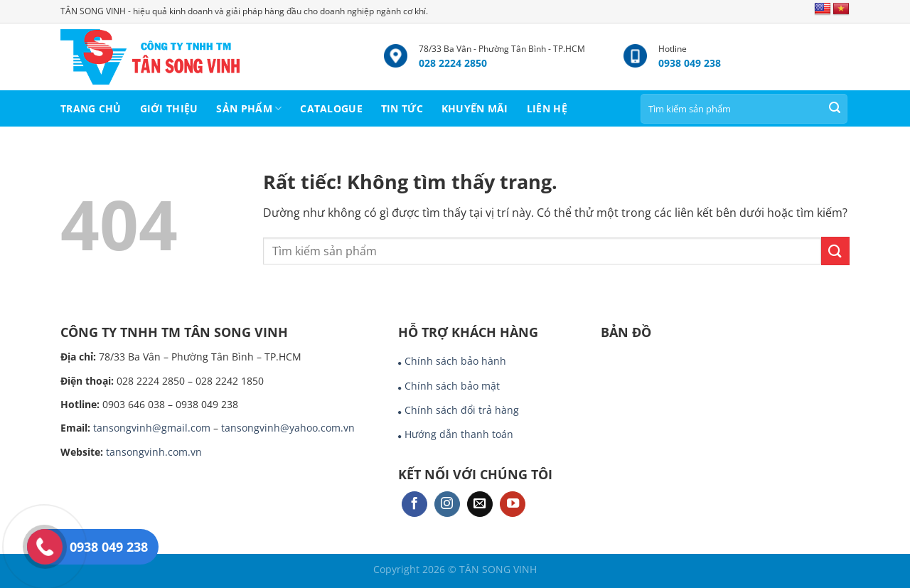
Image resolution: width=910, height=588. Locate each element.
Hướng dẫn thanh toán (459, 434)
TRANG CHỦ (91, 108)
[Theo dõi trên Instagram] (447, 504)
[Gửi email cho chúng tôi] (480, 504)
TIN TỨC (402, 108)
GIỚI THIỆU (169, 108)
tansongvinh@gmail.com (152, 428)
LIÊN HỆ (547, 108)
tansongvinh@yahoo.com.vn (288, 428)
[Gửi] (835, 109)
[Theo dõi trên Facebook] (414, 504)
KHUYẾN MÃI (475, 108)
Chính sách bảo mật (452, 386)
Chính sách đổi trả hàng (462, 410)
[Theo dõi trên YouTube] (513, 504)
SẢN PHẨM (249, 108)
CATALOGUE (331, 108)
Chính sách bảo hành (455, 361)
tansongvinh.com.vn (154, 452)
